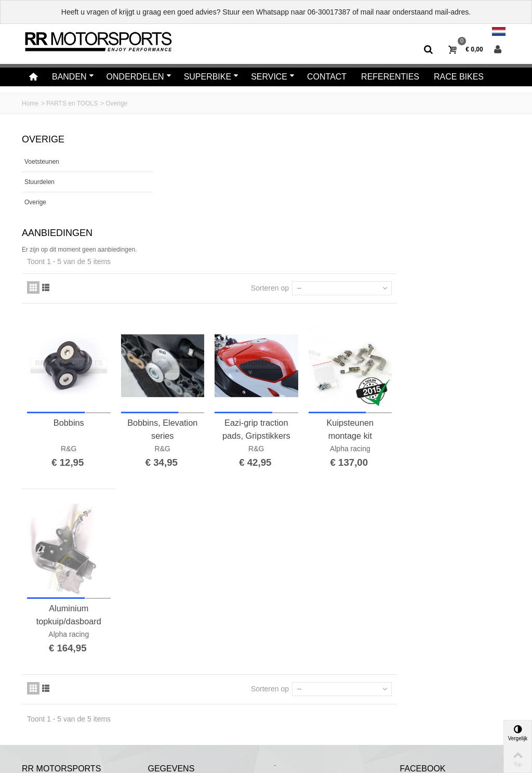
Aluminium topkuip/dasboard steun (193, 484)
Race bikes (459, 77)
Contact (327, 77)
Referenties (390, 77)
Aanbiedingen (57, 233)
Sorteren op (383, 165)
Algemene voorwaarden (62, 724)
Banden (73, 77)
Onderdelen (139, 77)
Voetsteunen (42, 162)
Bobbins (193, 296)
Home (30, 103)
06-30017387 (329, 12)
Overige (35, 202)
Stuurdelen (39, 182)
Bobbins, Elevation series (284, 302)
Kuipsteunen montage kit (465, 302)
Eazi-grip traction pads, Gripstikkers (374, 302)
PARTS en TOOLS (72, 103)
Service (273, 77)
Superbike (211, 77)
